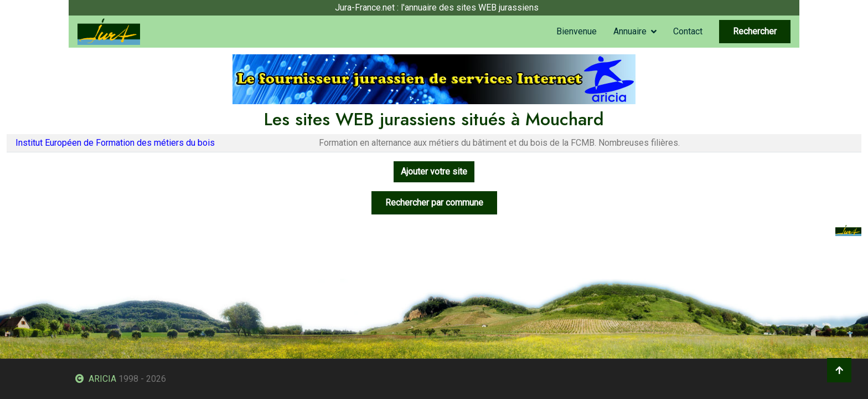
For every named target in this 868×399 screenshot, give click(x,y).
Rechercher (755, 31)
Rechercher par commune (434, 203)
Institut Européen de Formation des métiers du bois (115, 143)
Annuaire (630, 31)
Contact (688, 31)
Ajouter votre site (434, 172)
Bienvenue (577, 31)
